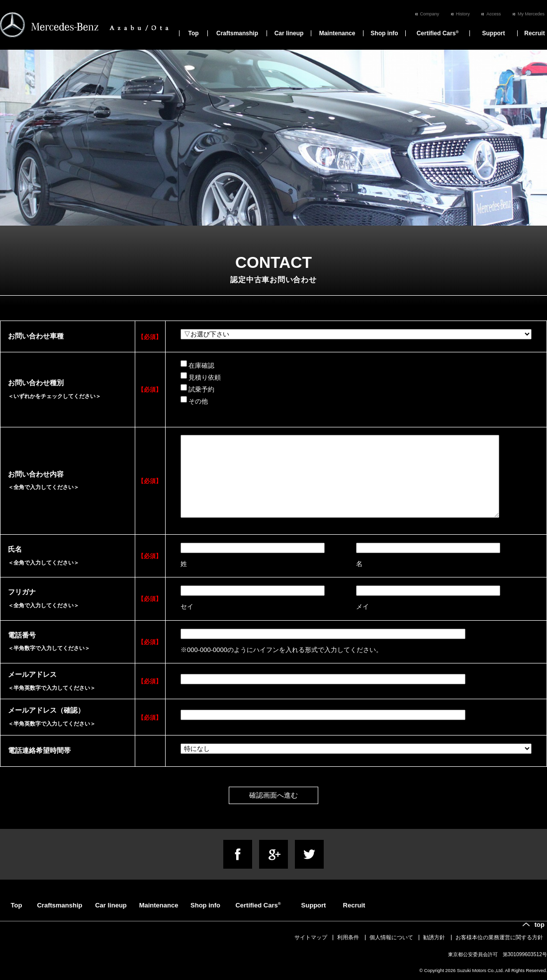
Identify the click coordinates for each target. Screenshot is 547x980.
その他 (194, 401)
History (463, 14)
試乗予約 (197, 389)
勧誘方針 (434, 937)
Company (430, 14)
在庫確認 (197, 365)
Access (494, 14)
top (540, 925)
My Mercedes (531, 14)
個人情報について (391, 937)
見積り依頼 (201, 377)
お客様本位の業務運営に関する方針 (499, 937)
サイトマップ (311, 937)
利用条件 (348, 937)
